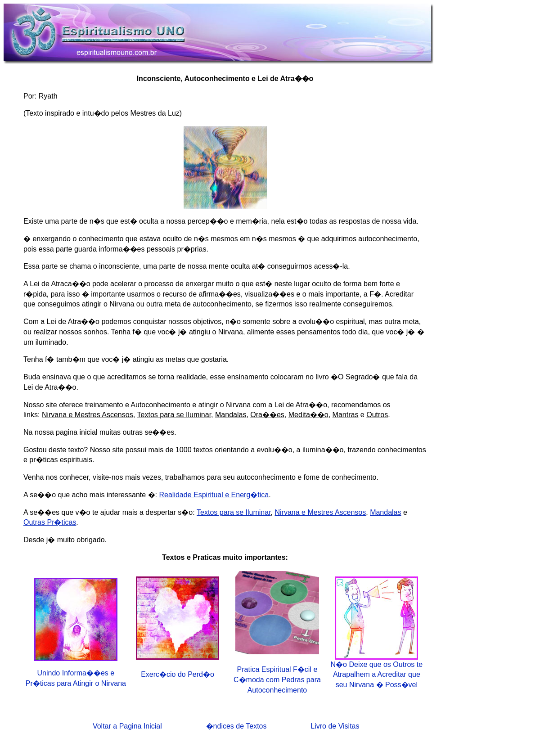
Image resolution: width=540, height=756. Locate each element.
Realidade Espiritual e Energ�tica (214, 495)
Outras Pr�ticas (50, 522)
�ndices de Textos (236, 726)
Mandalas (231, 415)
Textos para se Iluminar (174, 415)
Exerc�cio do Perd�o (178, 674)
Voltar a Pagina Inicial (127, 726)
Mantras (346, 415)
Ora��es (267, 415)
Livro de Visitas (335, 726)
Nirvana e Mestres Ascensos (88, 415)
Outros (377, 415)
